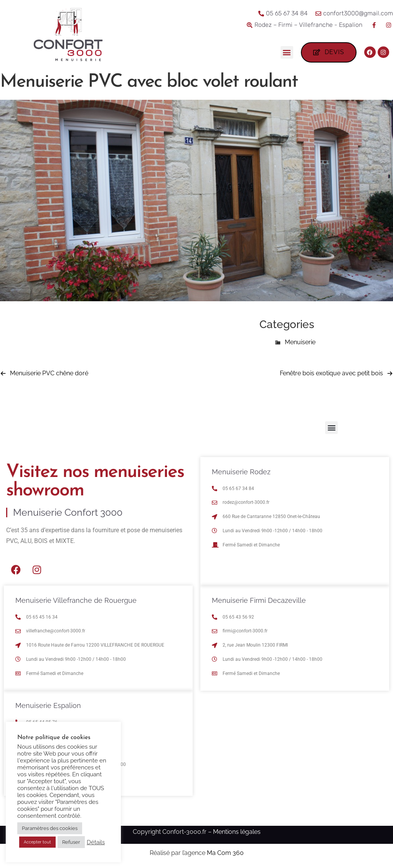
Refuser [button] (71, 842)
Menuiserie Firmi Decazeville (259, 600)
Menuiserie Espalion (48, 705)
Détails (96, 842)
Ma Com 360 (225, 853)
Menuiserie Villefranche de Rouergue (76, 600)
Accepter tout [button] (37, 842)
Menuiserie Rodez (241, 472)
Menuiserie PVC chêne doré (49, 373)
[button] (287, 52)
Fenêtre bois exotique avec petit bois (331, 373)
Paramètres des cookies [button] (50, 828)
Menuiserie (300, 342)
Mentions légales (237, 832)
